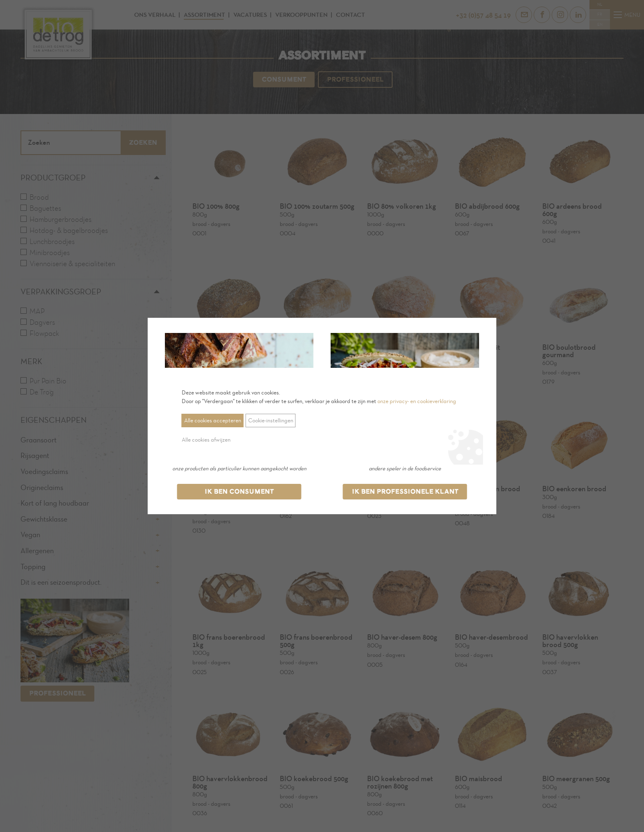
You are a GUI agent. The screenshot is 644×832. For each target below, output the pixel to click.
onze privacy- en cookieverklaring (417, 401)
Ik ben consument (239, 491)
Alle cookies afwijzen (206, 440)
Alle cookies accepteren (213, 421)
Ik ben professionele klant (405, 491)
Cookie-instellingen (271, 421)
